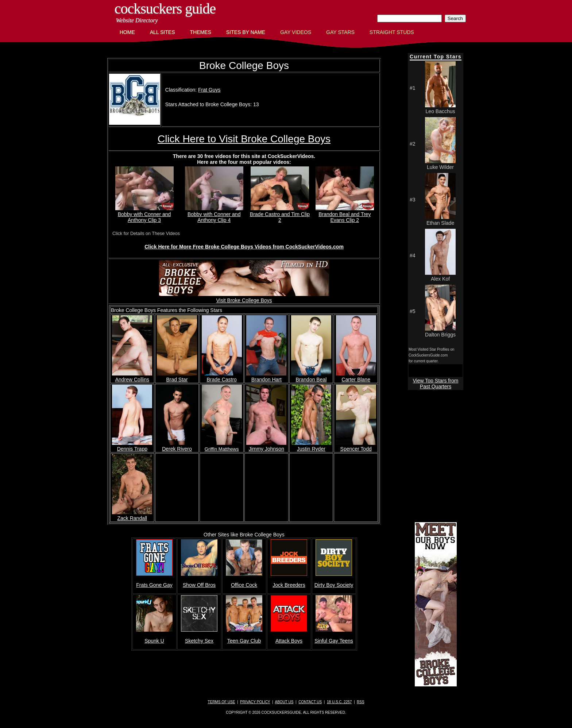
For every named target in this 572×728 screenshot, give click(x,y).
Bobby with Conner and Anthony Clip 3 (144, 214)
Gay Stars (340, 32)
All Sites (163, 32)
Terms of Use (221, 702)
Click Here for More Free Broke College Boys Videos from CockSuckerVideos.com (244, 247)
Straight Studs (392, 32)
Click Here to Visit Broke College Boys (244, 139)
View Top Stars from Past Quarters (436, 384)
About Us (284, 702)
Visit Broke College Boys (244, 297)
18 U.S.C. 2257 (339, 702)
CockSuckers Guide (165, 9)
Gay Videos (296, 32)
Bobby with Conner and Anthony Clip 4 (214, 214)
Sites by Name (246, 32)
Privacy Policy (255, 702)
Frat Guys (209, 90)
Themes (201, 32)
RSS (361, 702)
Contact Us (310, 702)
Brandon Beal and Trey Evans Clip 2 (345, 214)
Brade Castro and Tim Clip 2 (280, 214)
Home (127, 32)
